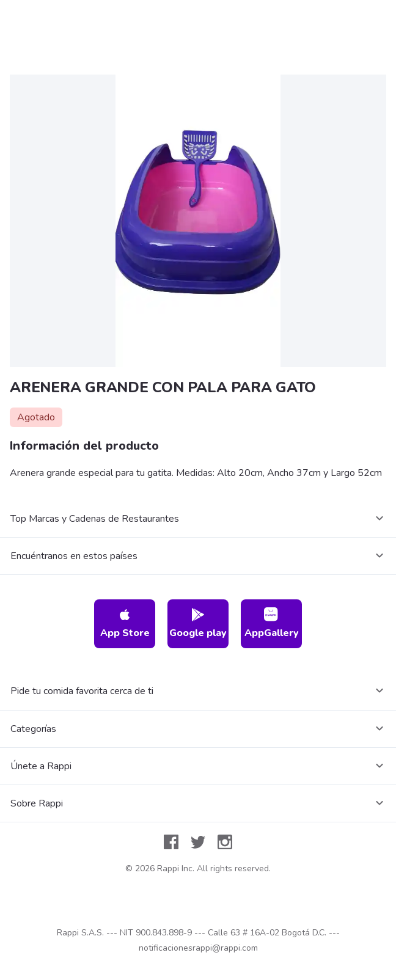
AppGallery (272, 623)
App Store (125, 623)
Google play (198, 623)
